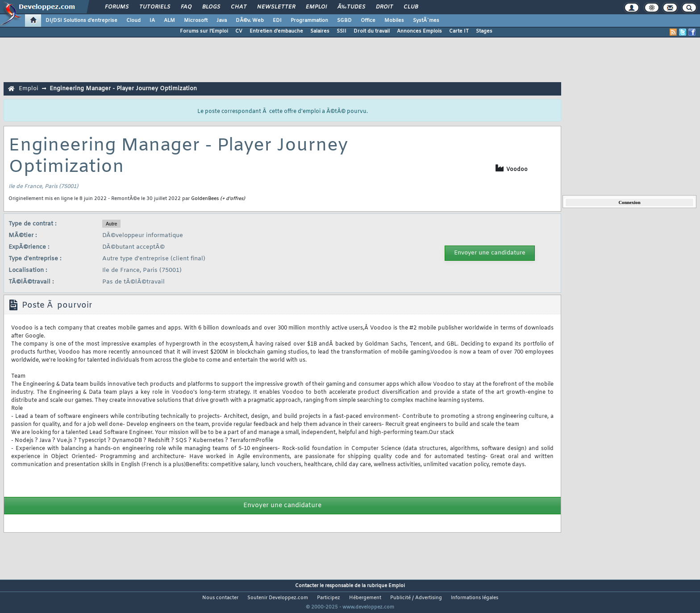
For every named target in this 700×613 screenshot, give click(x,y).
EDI (277, 21)
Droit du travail (372, 31)
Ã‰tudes (351, 7)
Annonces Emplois (419, 31)
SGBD (344, 21)
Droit (384, 7)
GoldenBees (205, 199)
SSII (342, 31)
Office (368, 21)
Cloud (133, 21)
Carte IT (459, 31)
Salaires (320, 31)
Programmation (309, 21)
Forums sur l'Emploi (204, 31)
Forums (117, 7)
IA (152, 21)
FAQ (186, 7)
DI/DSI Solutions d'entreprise (81, 21)
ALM (169, 21)
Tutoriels (155, 7)
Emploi (316, 7)
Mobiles (394, 21)
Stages (484, 31)
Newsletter (276, 7)
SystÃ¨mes (426, 21)
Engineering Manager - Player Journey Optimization (123, 89)
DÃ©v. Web (250, 21)
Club (411, 7)
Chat (239, 7)
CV (239, 31)
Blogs (211, 7)
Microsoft (196, 21)
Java (222, 21)
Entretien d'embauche (276, 31)
